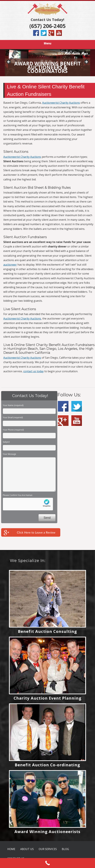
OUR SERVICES (48, 849)
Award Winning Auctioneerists (47, 831)
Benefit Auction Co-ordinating (47, 765)
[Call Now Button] (47, 863)
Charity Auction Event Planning (47, 698)
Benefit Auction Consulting (47, 631)
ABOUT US (27, 849)
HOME (11, 849)
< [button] (9, 62)
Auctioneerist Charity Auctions (61, 103)
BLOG (65, 849)
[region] (48, 63)
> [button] (86, 62)
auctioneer (10, 265)
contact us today (33, 371)
